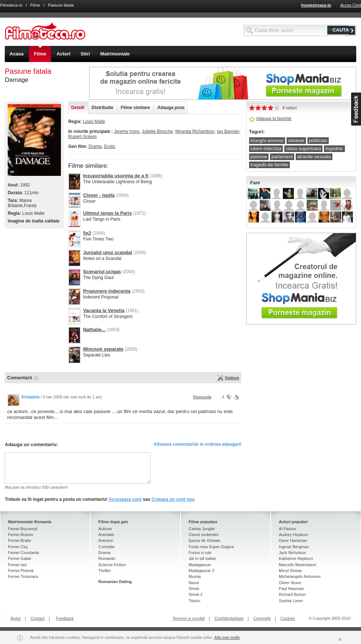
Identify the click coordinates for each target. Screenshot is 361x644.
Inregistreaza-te (316, 5)
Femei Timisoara (23, 576)
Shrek (194, 589)
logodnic (334, 149)
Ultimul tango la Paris (107, 213)
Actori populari (293, 522)
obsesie (296, 140)
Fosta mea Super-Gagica (211, 547)
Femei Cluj (18, 547)
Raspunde (202, 397)
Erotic (110, 146)
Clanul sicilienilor (204, 535)
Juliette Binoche (157, 131)
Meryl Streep (290, 571)
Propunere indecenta (107, 291)
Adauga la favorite (274, 119)
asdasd (356, 109)
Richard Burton (292, 594)
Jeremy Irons (127, 131)
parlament (282, 157)
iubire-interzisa (266, 149)
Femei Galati (20, 558)
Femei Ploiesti (21, 571)
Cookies (288, 618)
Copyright (262, 618)
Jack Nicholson (292, 553)
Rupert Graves (83, 137)
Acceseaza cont (125, 499)
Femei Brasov (21, 535)
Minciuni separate (103, 349)
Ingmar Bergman (294, 547)
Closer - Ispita (99, 195)
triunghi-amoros (267, 140)
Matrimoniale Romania (30, 522)
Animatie (106, 535)
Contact (38, 618)
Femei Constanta (23, 553)
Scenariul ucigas (102, 272)
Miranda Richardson (195, 131)
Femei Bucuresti (23, 529)
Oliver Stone (290, 583)
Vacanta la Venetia (104, 310)
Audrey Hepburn (293, 535)
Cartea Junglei (202, 529)
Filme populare (203, 522)
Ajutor (16, 618)
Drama (95, 146)
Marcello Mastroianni (298, 565)
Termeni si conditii (189, 618)
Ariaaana (30, 397)
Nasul (194, 583)
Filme (35, 5)
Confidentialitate (229, 618)
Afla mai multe (227, 637)
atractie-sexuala (314, 157)
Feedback (65, 618)
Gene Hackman (293, 540)
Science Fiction (112, 565)
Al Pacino (287, 529)
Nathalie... (94, 330)
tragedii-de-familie (269, 165)
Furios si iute (200, 553)
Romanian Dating (115, 582)
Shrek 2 (196, 594)
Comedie (106, 547)
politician (318, 140)
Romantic (107, 558)
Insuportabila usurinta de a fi (116, 176)
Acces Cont (351, 5)
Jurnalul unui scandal (107, 252)
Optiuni (232, 378)
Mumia (195, 576)
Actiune (105, 529)
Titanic (194, 601)
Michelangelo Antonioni (300, 576)
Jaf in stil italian (202, 558)
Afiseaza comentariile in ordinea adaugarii (198, 444)
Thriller (105, 571)
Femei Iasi (17, 565)
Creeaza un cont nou (173, 499)
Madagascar (200, 565)
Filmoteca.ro (11, 5)
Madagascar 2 (201, 571)
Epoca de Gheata (204, 540)
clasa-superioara (303, 149)
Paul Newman (291, 589)
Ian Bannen (228, 131)
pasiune (259, 157)
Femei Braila (19, 540)
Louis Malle (94, 122)
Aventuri (106, 540)
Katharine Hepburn (296, 558)
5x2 (87, 233)
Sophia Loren (291, 601)
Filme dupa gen (113, 522)
